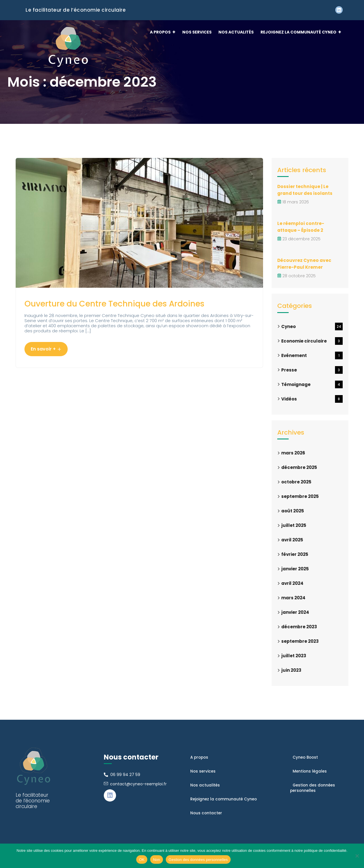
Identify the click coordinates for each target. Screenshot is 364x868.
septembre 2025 (300, 496)
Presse (312, 370)
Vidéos (312, 399)
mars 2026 (293, 453)
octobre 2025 (296, 482)
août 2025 (293, 511)
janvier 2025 (295, 569)
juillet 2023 (294, 656)
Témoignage (312, 384)
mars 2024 (293, 598)
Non (157, 860)
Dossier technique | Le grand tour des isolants (306, 190)
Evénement (312, 355)
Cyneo (312, 326)
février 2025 (295, 554)
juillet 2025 (294, 525)
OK (142, 860)
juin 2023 (291, 670)
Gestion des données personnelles (198, 860)
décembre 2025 (299, 467)
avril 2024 (292, 583)
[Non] (357, 856)
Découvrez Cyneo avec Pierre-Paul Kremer (305, 264)
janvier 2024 (295, 612)
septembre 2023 (300, 641)
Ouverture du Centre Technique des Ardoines (116, 311)
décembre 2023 (299, 627)
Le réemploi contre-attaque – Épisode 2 (301, 227)
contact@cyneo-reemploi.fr (138, 784)
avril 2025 (292, 540)
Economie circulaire (312, 341)
